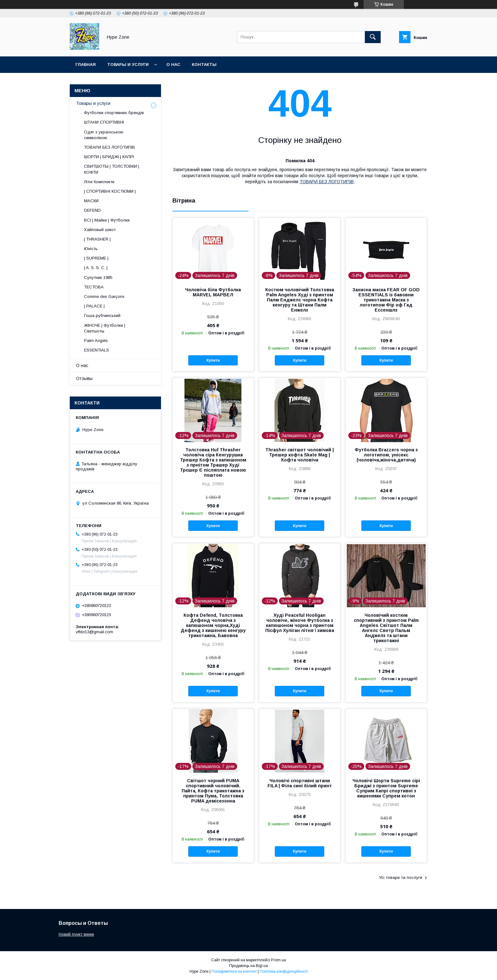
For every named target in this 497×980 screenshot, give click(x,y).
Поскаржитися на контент (234, 971)
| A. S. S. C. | (96, 268)
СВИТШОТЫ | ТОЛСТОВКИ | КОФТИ (112, 169)
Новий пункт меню (76, 934)
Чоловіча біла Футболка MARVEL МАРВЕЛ (213, 292)
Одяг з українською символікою (104, 135)
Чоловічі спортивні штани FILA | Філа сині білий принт (300, 783)
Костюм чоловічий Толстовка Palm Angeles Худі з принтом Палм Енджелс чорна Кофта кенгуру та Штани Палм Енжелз (300, 300)
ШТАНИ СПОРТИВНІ (104, 122)
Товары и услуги (128, 64)
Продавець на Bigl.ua (248, 966)
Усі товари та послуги (401, 877)
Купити (213, 360)
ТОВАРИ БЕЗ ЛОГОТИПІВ (327, 182)
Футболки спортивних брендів (114, 113)
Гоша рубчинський (102, 316)
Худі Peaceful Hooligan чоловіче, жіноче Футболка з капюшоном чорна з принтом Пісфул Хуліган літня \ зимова (300, 623)
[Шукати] (373, 37)
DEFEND (92, 210)
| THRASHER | (97, 239)
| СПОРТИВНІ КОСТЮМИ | (110, 191)
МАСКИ (91, 201)
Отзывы (84, 378)
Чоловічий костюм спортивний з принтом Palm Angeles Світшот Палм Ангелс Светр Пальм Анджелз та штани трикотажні (386, 628)
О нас (173, 64)
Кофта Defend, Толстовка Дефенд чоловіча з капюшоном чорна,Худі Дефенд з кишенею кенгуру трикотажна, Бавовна (213, 625)
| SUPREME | (96, 258)
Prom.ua (278, 960)
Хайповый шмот (100, 230)
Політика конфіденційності (284, 971)
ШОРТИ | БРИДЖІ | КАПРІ (109, 157)
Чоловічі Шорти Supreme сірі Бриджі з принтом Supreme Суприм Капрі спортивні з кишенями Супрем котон (386, 788)
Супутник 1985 (98, 277)
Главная (86, 64)
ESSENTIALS (97, 350)
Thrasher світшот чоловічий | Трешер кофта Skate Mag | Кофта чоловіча (300, 455)
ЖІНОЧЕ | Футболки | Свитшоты (105, 328)
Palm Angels (96, 341)
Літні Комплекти (99, 182)
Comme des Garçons (104, 297)
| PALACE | (94, 306)
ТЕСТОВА (94, 287)
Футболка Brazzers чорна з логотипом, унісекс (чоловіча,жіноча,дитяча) (386, 455)
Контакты (204, 64)
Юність (91, 249)
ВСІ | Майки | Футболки (107, 220)
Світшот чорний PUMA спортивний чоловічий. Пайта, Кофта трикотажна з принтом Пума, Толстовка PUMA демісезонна (213, 791)
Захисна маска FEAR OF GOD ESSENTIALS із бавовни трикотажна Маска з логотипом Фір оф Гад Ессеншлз (386, 300)
